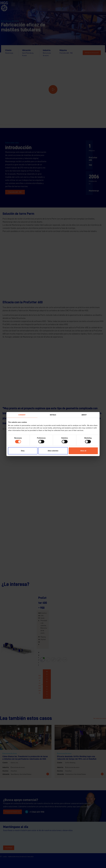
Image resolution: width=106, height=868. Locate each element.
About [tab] (84, 415)
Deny (23, 451)
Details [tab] (53, 415)
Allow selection (53, 451)
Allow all (83, 451)
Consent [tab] (22, 415)
